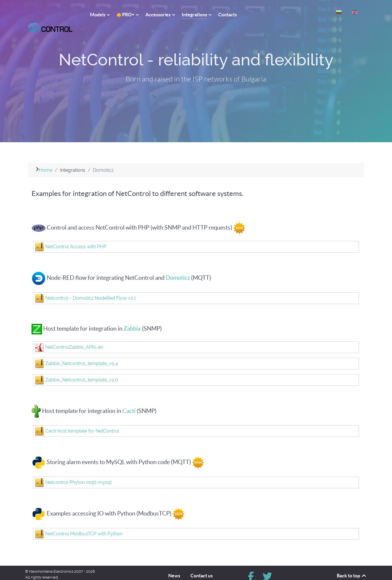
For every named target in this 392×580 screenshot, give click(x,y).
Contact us (202, 565)
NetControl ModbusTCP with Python (84, 523)
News (174, 565)
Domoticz (178, 267)
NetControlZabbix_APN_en (74, 337)
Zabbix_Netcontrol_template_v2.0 (82, 369)
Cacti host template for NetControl (82, 421)
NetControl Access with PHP (76, 236)
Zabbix (132, 318)
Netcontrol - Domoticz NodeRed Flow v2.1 (91, 288)
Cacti (129, 400)
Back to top (352, 565)
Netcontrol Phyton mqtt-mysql (78, 472)
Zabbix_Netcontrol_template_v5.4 (82, 353)
